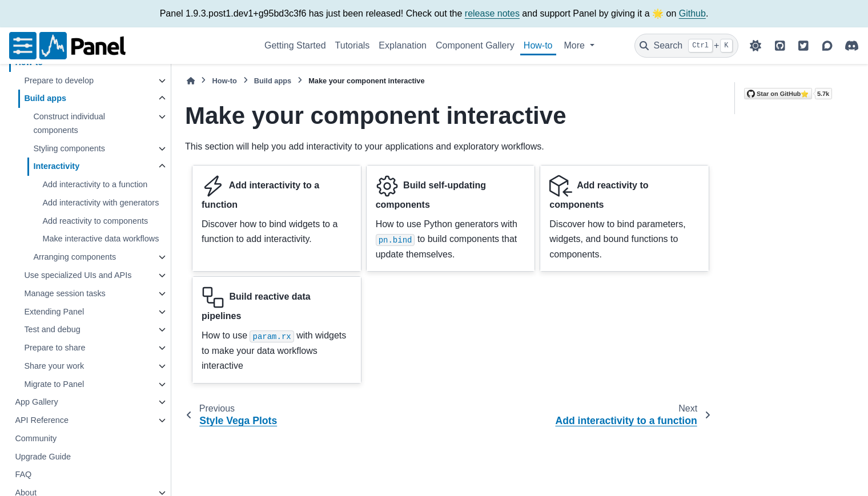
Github (692, 13)
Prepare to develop (59, 80)
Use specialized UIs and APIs (78, 275)
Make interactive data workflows (101, 239)
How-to (538, 45)
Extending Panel (54, 312)
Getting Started (295, 45)
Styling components (69, 148)
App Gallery (36, 402)
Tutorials (353, 45)
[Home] (191, 81)
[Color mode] (756, 46)
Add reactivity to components (95, 221)
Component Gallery (475, 45)
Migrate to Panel (54, 384)
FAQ (23, 474)
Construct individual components (69, 123)
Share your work (54, 366)
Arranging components (75, 257)
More (576, 45)
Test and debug (52, 329)
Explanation (403, 45)
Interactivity (56, 166)
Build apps (45, 98)
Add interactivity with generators (101, 203)
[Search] (686, 46)
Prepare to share (55, 348)
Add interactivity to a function (95, 184)
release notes (492, 13)
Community (36, 438)
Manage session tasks (65, 293)
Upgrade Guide (43, 457)
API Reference (42, 420)
